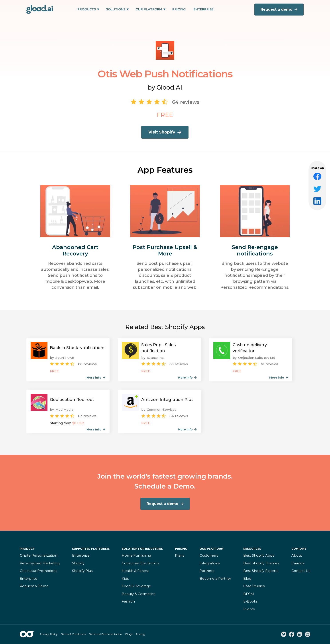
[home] (40, 9)
